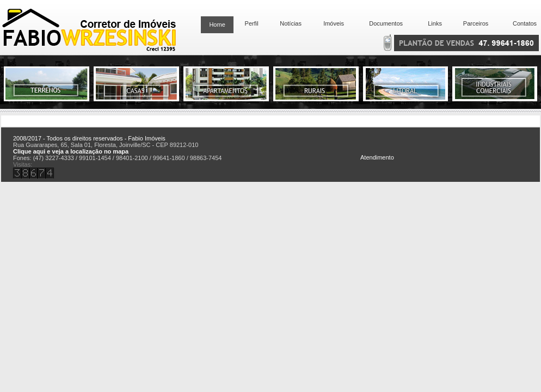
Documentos (384, 23)
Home (217, 24)
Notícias (291, 23)
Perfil (250, 23)
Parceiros (476, 23)
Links (435, 23)
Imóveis (334, 23)
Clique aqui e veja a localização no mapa (71, 151)
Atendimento (377, 157)
